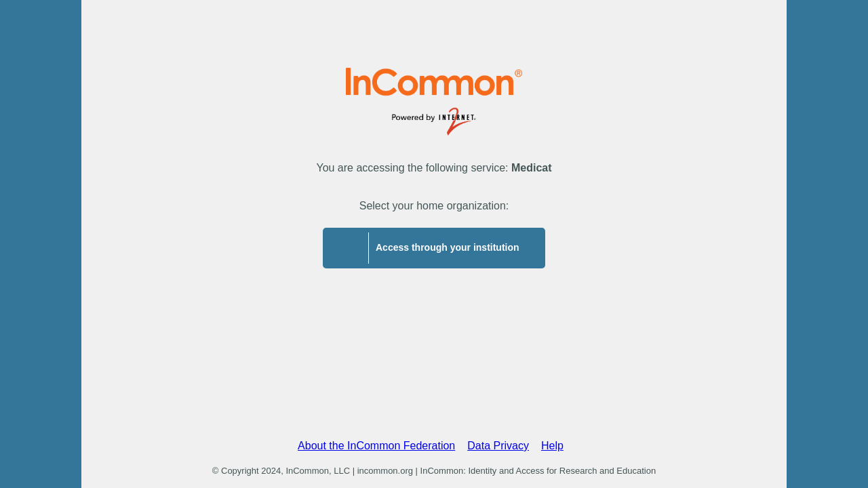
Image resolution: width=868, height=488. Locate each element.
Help (552, 446)
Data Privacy (498, 446)
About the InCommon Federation (376, 446)
